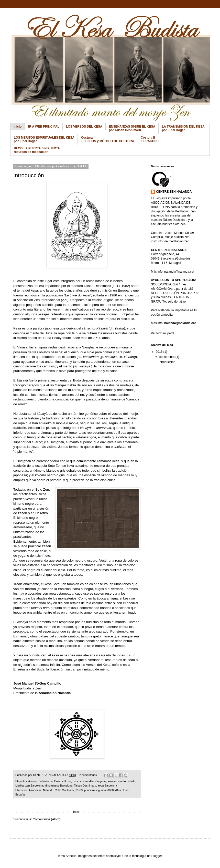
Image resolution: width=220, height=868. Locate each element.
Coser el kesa (63, 781)
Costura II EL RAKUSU (150, 139)
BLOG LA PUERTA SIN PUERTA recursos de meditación (37, 150)
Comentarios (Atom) (46, 819)
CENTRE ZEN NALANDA (174, 192)
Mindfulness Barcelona (58, 786)
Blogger (157, 856)
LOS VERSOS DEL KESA (84, 127)
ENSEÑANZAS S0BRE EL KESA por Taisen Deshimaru (132, 128)
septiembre (167, 357)
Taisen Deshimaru (85, 786)
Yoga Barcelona (107, 786)
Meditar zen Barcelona (29, 786)
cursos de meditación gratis (89, 781)
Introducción (29, 175)
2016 (160, 352)
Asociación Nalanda (55, 693)
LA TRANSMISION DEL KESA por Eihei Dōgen (183, 128)
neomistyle (113, 856)
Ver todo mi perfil (162, 333)
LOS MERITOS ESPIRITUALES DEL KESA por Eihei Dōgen (44, 139)
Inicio (18, 127)
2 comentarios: (89, 775)
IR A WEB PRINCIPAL (44, 127)
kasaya (112, 781)
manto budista (127, 781)
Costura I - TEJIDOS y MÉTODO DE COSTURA (108, 139)
